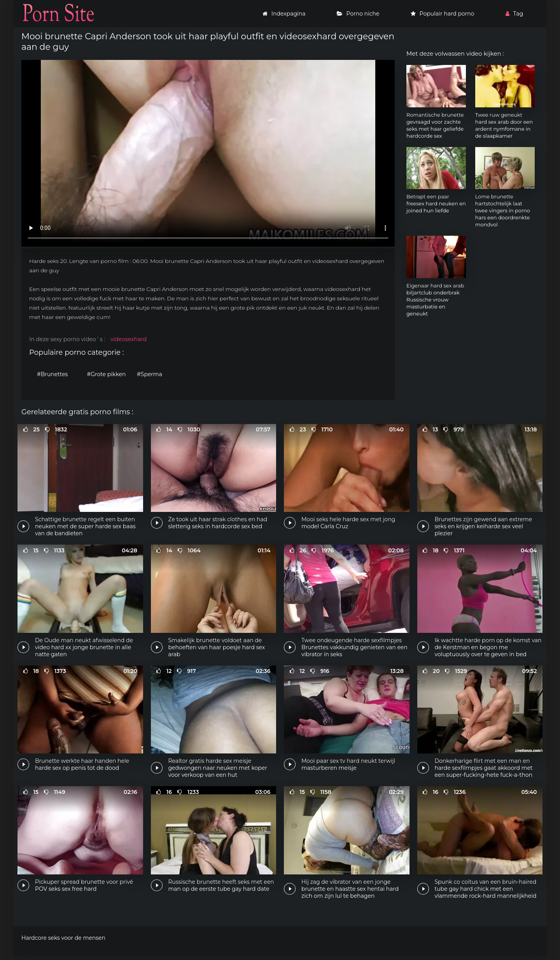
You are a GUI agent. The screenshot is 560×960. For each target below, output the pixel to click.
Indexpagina (284, 14)
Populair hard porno (443, 14)
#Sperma (150, 374)
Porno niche (358, 14)
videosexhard (129, 339)
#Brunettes (52, 374)
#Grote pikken (107, 374)
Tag (514, 14)
